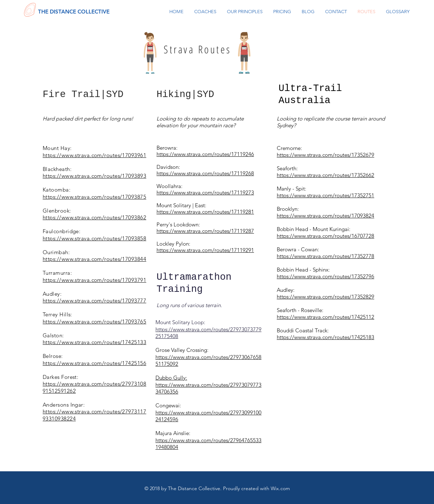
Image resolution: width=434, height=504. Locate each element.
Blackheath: (57, 169)
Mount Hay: (57, 148)
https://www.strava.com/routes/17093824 (325, 216)
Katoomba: (57, 190)
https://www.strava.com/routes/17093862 (94, 217)
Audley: (52, 294)
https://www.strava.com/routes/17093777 (94, 301)
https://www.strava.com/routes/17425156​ (94, 363)
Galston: (53, 335)
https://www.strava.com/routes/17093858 (94, 238)
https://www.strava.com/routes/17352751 (325, 195)
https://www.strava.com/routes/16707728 (325, 236)
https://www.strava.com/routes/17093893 (94, 176)
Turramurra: (57, 273)
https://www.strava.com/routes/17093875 (94, 197)
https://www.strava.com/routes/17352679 (325, 155)
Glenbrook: (57, 211)
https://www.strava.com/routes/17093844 (94, 259)
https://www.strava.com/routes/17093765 (94, 321)
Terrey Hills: (57, 314)
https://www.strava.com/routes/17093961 (94, 155)
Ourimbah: (56, 252)
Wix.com (280, 488)
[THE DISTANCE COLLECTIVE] (74, 11)
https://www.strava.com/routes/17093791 (94, 280)
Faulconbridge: (62, 231)
